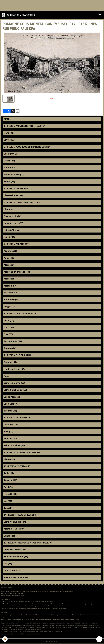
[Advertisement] (43, 5)
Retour (52, 98)
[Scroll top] (99, 639)
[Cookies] (5, 639)
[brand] (19, 15)
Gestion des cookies (52, 641)
